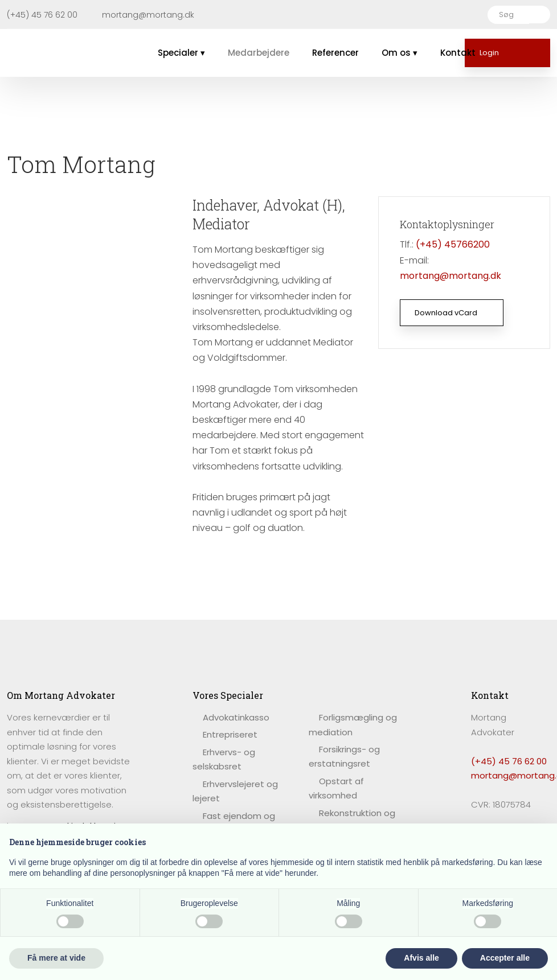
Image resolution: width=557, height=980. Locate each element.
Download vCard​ (446, 313)
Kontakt (458, 53)
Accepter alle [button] (505, 958)
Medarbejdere (259, 53)
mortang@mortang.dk (450, 276)
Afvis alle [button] (421, 958)
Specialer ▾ (181, 53)
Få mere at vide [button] (56, 958)
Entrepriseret (230, 734)
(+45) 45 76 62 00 (509, 761)
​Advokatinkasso (236, 717)
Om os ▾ (400, 53)
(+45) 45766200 (453, 244)
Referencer (335, 53)
